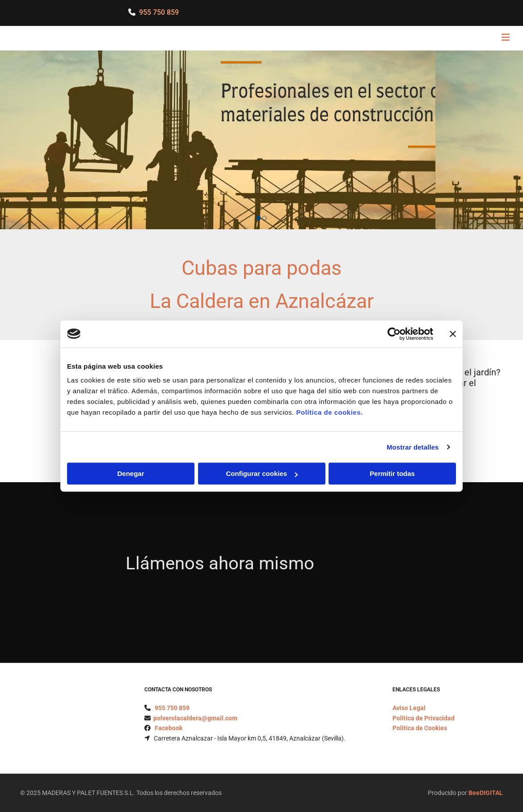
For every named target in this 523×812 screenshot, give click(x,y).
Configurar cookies (262, 473)
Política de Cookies (420, 728)
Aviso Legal (409, 708)
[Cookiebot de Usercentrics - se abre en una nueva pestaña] (394, 334)
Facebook (169, 728)
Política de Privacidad (424, 718)
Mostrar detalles (413, 447)
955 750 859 (159, 12)
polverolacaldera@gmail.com (195, 718)
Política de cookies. (329, 412)
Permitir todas (392, 473)
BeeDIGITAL (486, 793)
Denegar (131, 473)
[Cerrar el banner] (453, 334)
